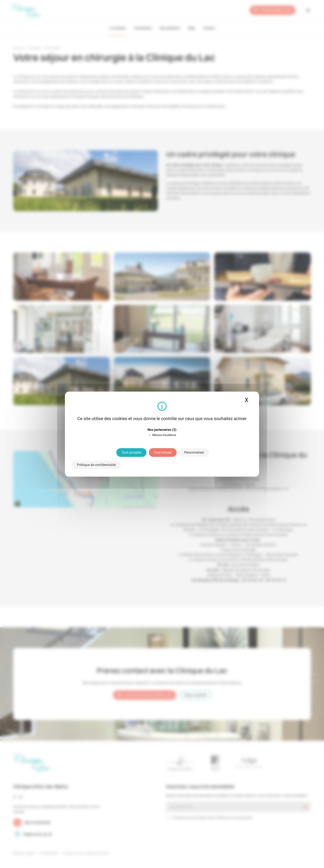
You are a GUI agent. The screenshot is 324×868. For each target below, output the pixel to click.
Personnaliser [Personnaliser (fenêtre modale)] (194, 452)
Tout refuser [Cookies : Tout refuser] (163, 452)
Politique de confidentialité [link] (96, 465)
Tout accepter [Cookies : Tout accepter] (131, 452)
